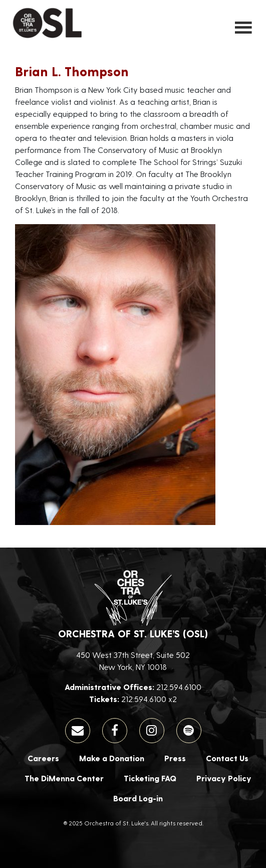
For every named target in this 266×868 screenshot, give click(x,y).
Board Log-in (138, 798)
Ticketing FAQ (150, 778)
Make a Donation (112, 758)
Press (175, 758)
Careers (43, 758)
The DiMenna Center (64, 778)
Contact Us (227, 758)
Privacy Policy (224, 778)
